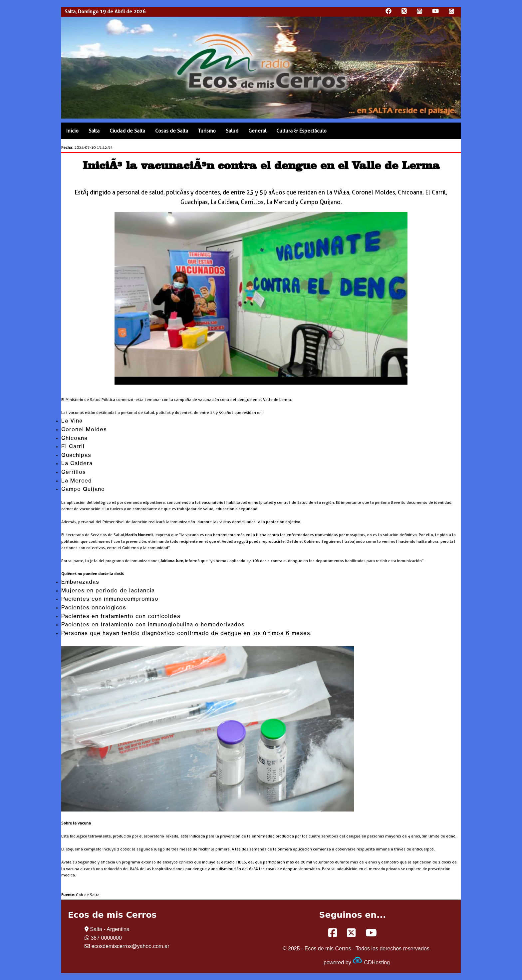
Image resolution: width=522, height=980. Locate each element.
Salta (94, 131)
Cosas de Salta (172, 131)
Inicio (72, 131)
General (257, 131)
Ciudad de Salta (127, 131)
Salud (232, 131)
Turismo (207, 131)
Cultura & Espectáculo (301, 131)
